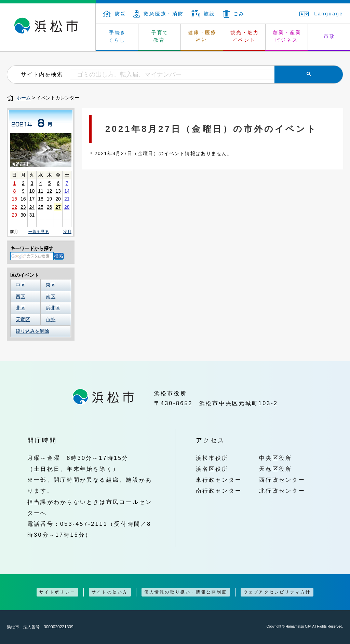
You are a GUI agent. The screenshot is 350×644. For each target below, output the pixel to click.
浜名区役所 (212, 469)
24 (32, 207)
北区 (21, 308)
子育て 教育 (160, 36)
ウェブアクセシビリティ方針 (277, 592)
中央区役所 (275, 458)
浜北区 (53, 308)
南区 (51, 297)
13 (58, 191)
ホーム (24, 98)
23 (23, 207)
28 (67, 207)
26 (50, 207)
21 (67, 199)
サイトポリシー (57, 592)
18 (41, 199)
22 (14, 207)
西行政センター (282, 480)
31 (32, 215)
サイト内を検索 (42, 74)
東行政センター (219, 480)
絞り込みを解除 (32, 331)
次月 (67, 232)
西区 (21, 297)
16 (23, 199)
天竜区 (23, 319)
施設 (203, 14)
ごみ (234, 14)
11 (41, 191)
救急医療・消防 (159, 14)
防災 (115, 14)
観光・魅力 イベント (245, 36)
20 (58, 199)
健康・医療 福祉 (202, 36)
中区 (21, 285)
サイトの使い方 (110, 592)
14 (67, 191)
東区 (51, 285)
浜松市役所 (212, 458)
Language (321, 14)
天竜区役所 (275, 469)
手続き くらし (117, 36)
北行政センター (282, 491)
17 (32, 199)
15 (14, 199)
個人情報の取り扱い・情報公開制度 (186, 592)
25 (41, 207)
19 (50, 199)
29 (14, 215)
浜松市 (48, 27)
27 (58, 207)
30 (23, 215)
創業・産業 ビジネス (287, 36)
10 (32, 191)
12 (50, 191)
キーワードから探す (32, 248)
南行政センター (219, 491)
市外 (51, 319)
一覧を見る (39, 232)
